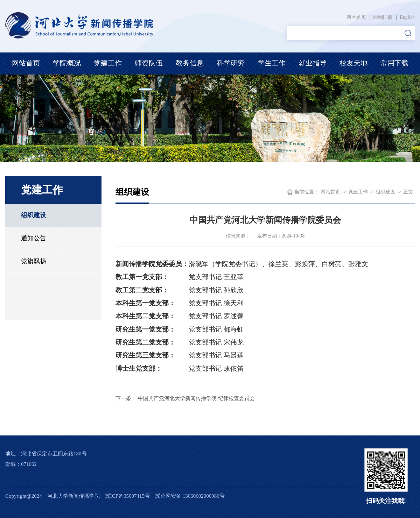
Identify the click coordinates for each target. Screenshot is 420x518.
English (407, 17)
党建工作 (108, 63)
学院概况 (67, 63)
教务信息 (190, 63)
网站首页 (26, 63)
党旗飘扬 (34, 261)
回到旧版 (383, 17)
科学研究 (231, 63)
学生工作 (272, 63)
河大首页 (356, 17)
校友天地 (353, 63)
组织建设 (34, 215)
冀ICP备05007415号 (127, 496)
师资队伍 (149, 63)
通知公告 (34, 238)
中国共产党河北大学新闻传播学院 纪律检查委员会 (196, 398)
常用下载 (394, 63)
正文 (408, 192)
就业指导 (313, 63)
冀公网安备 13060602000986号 (190, 496)
